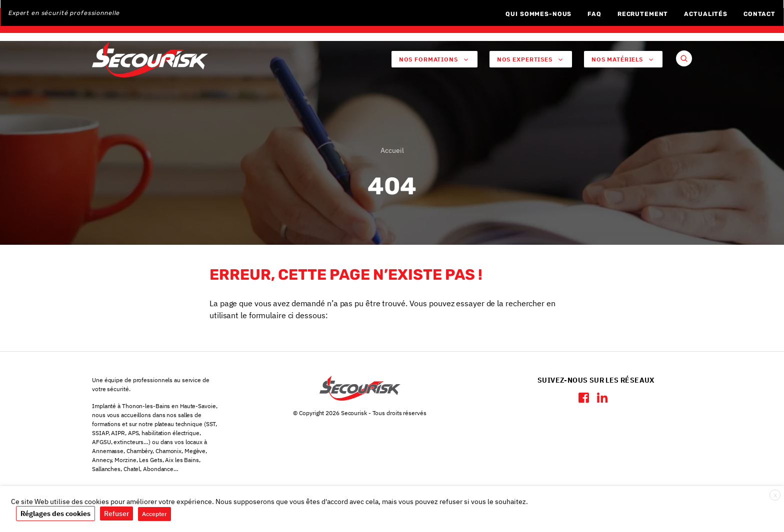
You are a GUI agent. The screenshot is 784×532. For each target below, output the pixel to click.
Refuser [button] (116, 514)
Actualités (706, 14)
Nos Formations (434, 59)
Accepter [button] (154, 514)
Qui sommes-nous (538, 14)
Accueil (392, 152)
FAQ (594, 14)
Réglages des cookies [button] (55, 514)
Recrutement (643, 14)
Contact (759, 14)
